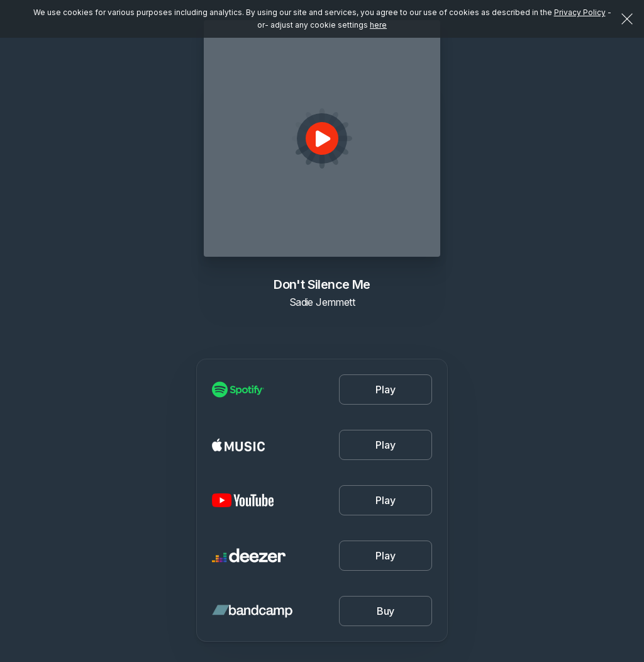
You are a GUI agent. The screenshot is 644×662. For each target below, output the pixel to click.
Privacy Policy (580, 12)
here (378, 25)
